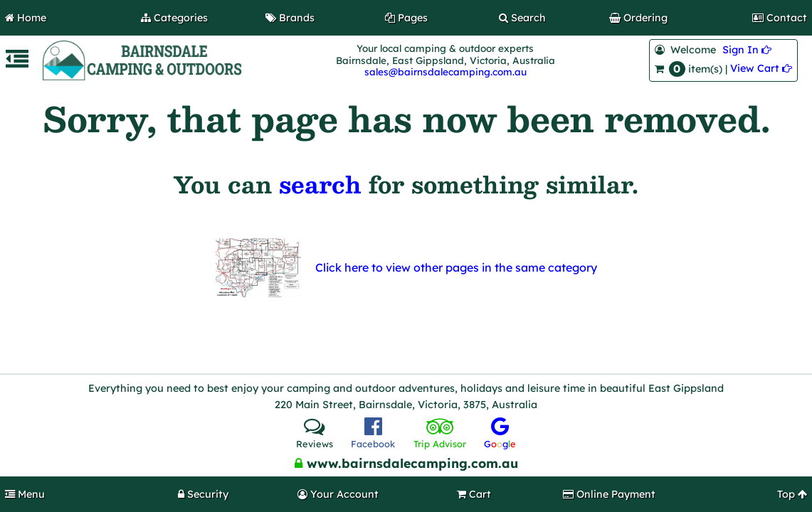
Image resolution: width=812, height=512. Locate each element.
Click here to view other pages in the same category (456, 267)
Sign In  (747, 50)
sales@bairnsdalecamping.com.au (445, 71)
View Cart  (761, 68)
